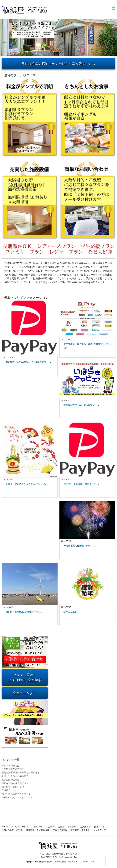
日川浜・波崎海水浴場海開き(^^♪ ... (24, 612)
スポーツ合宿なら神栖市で (15, 776)
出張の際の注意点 (11, 780)
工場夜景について (11, 790)
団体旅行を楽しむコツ (13, 787)
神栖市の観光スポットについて (17, 797)
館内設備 (72, 827)
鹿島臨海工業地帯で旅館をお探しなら (21, 772)
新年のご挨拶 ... (71, 612)
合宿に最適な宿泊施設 (13, 769)
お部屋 (61, 827)
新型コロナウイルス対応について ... (81, 405)
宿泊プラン (39, 827)
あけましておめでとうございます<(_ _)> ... (27, 484)
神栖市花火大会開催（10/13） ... (80, 546)
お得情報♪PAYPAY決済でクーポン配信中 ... (29, 362)
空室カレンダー (25, 693)
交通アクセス (100, 827)
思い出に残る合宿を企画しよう (17, 794)
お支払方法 (85, 827)
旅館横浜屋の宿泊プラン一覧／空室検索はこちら (58, 64)
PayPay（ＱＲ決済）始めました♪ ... (81, 484)
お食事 (51, 827)
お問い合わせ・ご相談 (12, 830)
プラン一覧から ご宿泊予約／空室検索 (25, 677)
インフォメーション (21, 827)
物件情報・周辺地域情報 (38, 830)
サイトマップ (100, 830)
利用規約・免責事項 (80, 830)
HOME (5, 827)
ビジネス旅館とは (11, 765)
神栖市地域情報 (60, 830)
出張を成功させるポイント (15, 783)
